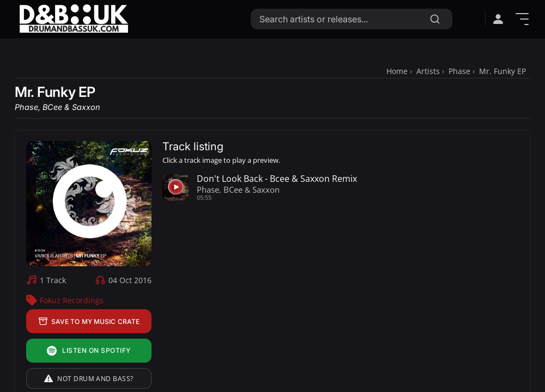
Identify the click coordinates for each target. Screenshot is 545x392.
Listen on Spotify (89, 351)
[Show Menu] (522, 19)
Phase (459, 71)
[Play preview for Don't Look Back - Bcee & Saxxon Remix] (175, 187)
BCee (52, 107)
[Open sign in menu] (498, 19)
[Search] (435, 19)
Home (397, 71)
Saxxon (86, 107)
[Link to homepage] (74, 19)
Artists (428, 71)
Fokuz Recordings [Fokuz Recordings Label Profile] (72, 300)
